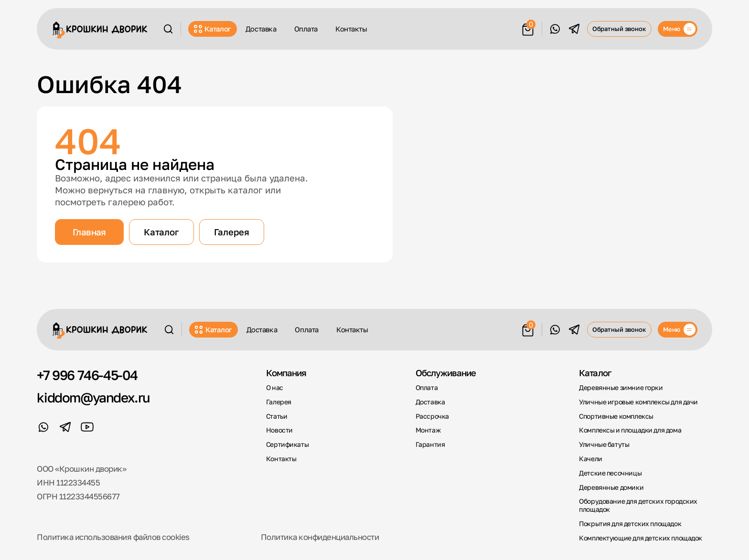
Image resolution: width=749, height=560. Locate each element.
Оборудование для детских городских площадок (638, 505)
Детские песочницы (610, 473)
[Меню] (678, 29)
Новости (279, 430)
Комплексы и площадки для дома (630, 430)
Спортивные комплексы (616, 416)
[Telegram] (574, 29)
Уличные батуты (604, 444)
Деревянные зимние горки (621, 388)
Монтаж (428, 430)
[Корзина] (528, 28)
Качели (591, 459)
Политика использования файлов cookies (113, 537)
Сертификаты (287, 444)
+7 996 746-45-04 (87, 375)
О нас (275, 388)
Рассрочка (432, 416)
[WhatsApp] (555, 29)
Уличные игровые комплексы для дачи (638, 402)
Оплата (306, 29)
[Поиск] (168, 29)
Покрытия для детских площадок (630, 524)
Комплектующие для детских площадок (641, 538)
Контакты (351, 29)
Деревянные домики (611, 487)
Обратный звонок (619, 29)
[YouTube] (87, 427)
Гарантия (430, 444)
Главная (89, 232)
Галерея (232, 232)
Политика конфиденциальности (320, 537)
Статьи (277, 416)
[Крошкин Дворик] (100, 30)
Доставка (261, 29)
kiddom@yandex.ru (93, 398)
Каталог (213, 29)
